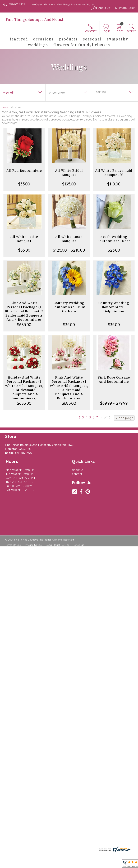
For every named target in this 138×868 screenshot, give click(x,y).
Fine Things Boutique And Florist (35, 20)
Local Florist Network (58, 545)
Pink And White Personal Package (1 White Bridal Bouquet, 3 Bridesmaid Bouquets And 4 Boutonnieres (69, 388)
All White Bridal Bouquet (69, 173)
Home (5, 107)
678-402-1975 (17, 4)
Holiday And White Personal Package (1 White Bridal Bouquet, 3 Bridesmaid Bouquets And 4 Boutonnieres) (24, 388)
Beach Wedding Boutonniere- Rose (114, 239)
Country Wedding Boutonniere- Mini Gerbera (69, 307)
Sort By (101, 92)
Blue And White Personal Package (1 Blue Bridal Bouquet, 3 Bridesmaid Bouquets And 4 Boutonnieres (24, 311)
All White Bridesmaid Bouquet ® (114, 173)
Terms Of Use (13, 545)
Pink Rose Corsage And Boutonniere (114, 379)
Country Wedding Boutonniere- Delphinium (114, 307)
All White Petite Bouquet (24, 239)
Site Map (79, 545)
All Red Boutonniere (24, 171)
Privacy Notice (33, 545)
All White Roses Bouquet (69, 239)
